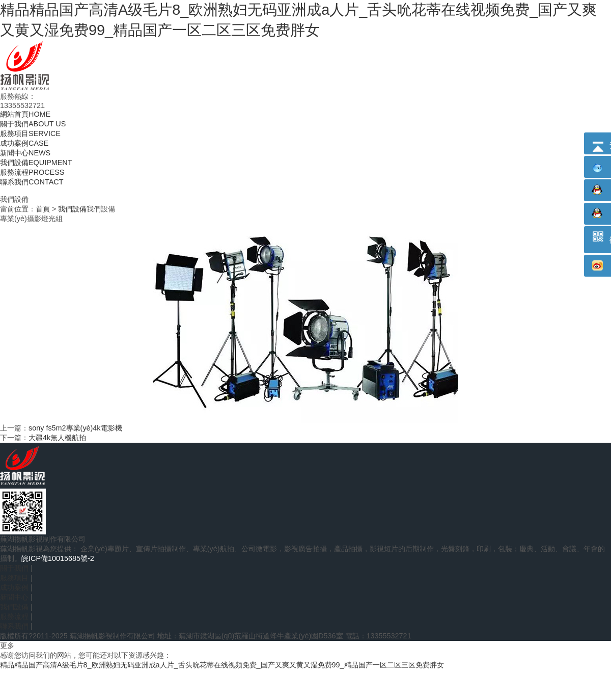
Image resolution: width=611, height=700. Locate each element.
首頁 (43, 209)
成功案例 (14, 587)
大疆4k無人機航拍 (57, 438)
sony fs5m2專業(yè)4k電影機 (75, 428)
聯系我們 (14, 626)
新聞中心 (14, 597)
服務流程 (14, 616)
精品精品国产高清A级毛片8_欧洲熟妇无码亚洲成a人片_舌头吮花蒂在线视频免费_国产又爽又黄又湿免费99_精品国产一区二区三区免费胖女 (222, 665)
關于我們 (14, 568)
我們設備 (72, 209)
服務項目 (14, 578)
